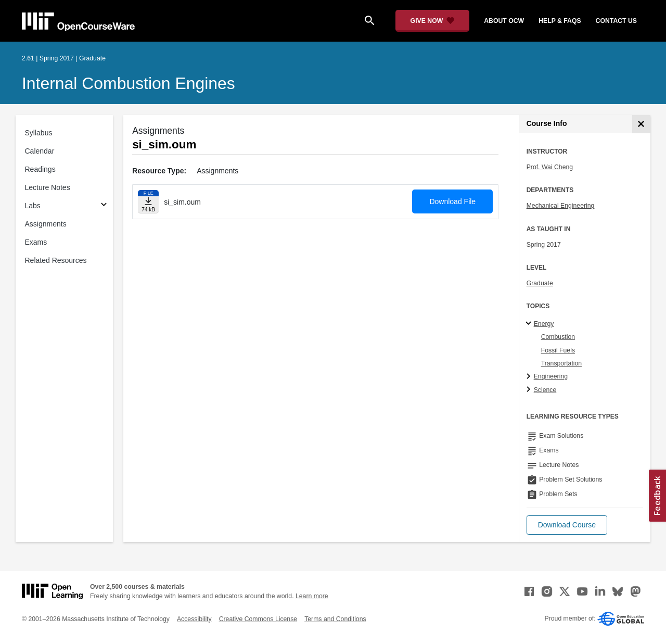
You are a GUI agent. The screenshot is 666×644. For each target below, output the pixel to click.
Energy (544, 324)
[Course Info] (641, 124)
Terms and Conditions (335, 619)
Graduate (540, 283)
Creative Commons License (258, 619)
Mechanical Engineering (561, 206)
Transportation (562, 363)
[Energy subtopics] (530, 324)
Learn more (312, 596)
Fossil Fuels (558, 350)
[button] (567, 525)
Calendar (40, 151)
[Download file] (148, 202)
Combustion (558, 337)
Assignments (46, 224)
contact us (616, 21)
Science (545, 390)
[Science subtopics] (530, 390)
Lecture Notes (48, 187)
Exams (36, 242)
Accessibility (194, 619)
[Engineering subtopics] (530, 377)
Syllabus (39, 133)
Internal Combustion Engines (129, 83)
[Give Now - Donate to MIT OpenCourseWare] (433, 21)
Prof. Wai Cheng (550, 167)
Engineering (551, 376)
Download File (452, 201)
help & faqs (560, 21)
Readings (40, 169)
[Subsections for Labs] (104, 206)
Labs (33, 206)
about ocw (504, 21)
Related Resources (56, 260)
